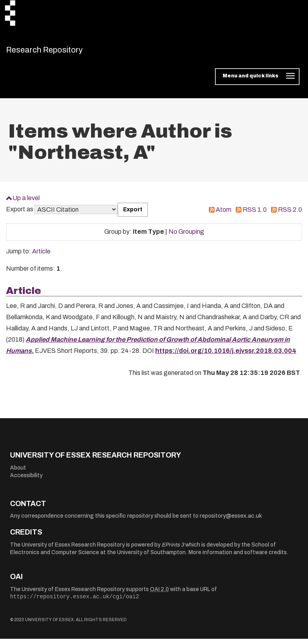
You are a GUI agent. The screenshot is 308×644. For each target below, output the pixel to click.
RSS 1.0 (255, 215)
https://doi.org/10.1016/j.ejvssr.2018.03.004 (226, 356)
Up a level (26, 203)
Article (41, 256)
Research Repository (62, 52)
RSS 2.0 (290, 215)
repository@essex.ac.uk (231, 521)
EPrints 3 (173, 550)
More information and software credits (238, 558)
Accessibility (26, 481)
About (18, 473)
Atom (224, 215)
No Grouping (186, 237)
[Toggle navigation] (257, 82)
